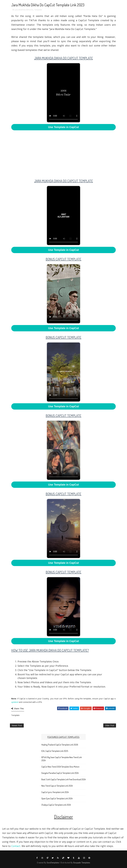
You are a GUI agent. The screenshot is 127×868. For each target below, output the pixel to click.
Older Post (110, 725)
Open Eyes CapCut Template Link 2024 (57, 798)
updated (15, 702)
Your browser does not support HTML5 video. (63, 93)
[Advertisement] (63, 153)
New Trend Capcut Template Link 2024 (57, 786)
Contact (16, 846)
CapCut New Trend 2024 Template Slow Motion (60, 767)
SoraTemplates (53, 863)
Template (38, 10)
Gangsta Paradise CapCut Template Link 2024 (60, 773)
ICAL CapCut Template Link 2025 (55, 751)
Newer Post (17, 725)
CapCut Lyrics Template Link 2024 (55, 792)
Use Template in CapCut (64, 127)
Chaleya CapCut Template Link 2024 (56, 805)
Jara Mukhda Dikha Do (24, 10)
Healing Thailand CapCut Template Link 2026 (60, 745)
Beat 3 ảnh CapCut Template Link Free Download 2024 (63, 779)
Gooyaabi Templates (82, 863)
